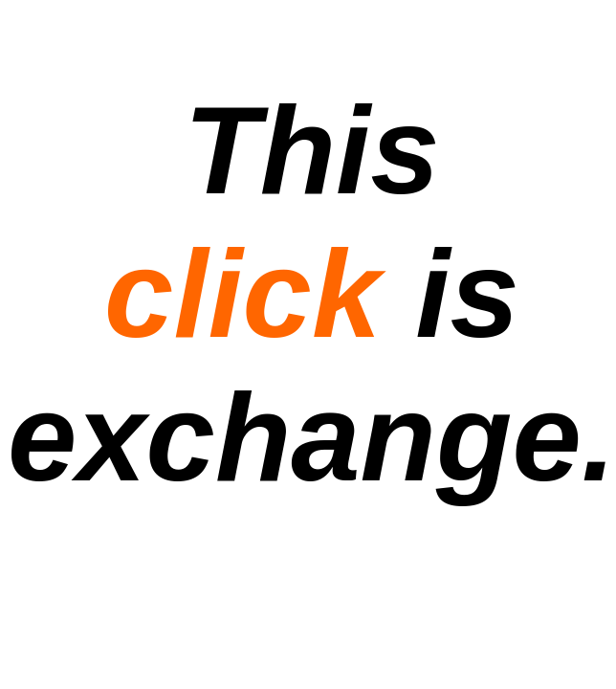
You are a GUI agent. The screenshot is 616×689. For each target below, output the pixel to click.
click (242, 294)
